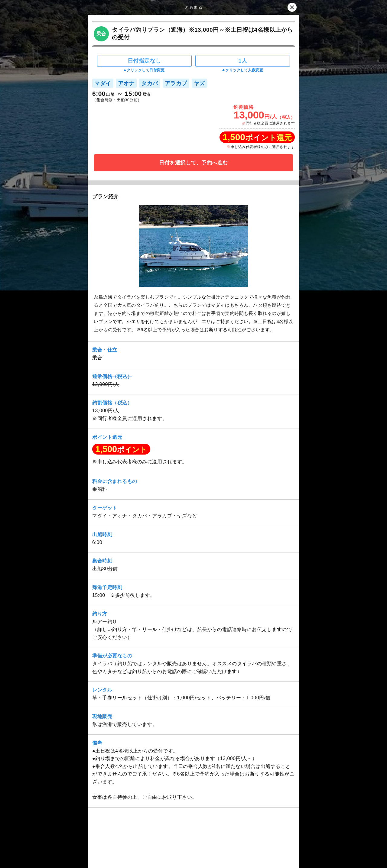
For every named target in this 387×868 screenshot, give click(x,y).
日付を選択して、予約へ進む (193, 163)
